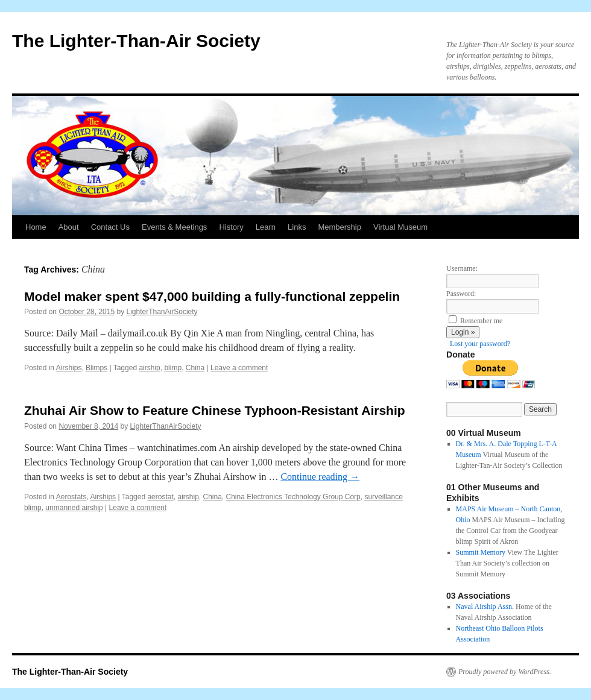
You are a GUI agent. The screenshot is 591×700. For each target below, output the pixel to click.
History (231, 227)
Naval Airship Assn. (485, 607)
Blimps (96, 368)
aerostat (160, 497)
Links (297, 227)
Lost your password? (480, 344)
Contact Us (110, 227)
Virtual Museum (400, 227)
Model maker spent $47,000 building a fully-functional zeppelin (212, 296)
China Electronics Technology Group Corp (293, 497)
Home (36, 227)
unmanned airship (74, 508)
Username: (462, 268)
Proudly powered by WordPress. (505, 672)
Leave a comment (239, 368)
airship (149, 368)
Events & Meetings (174, 227)
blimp (173, 368)
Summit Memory (481, 552)
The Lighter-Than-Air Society (136, 41)
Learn (266, 227)
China (195, 368)
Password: (461, 294)
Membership (340, 227)
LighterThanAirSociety (162, 312)
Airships (69, 368)
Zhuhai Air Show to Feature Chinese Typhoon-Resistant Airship (215, 410)
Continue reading (320, 477)
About (69, 227)
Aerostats (71, 497)
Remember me (481, 321)
